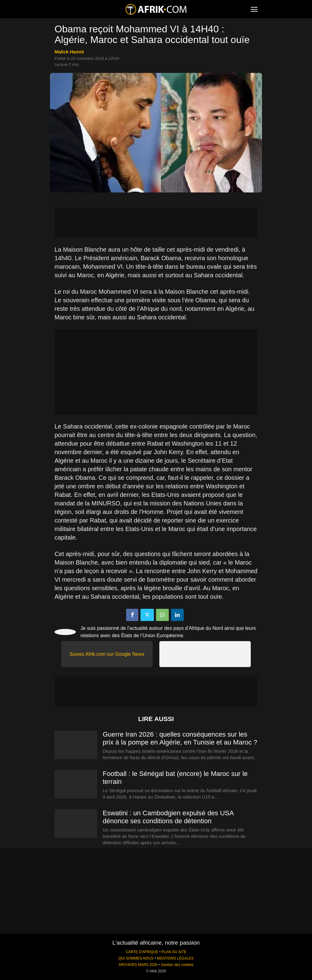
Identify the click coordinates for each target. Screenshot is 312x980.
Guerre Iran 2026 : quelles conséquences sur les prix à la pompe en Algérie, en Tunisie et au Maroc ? (180, 738)
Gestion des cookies (177, 965)
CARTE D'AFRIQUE (142, 952)
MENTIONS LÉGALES (175, 958)
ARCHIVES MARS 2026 (138, 965)
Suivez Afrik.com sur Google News (107, 654)
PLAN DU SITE (174, 952)
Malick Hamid (69, 52)
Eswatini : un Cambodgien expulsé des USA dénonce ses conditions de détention (168, 817)
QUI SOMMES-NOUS (136, 958)
